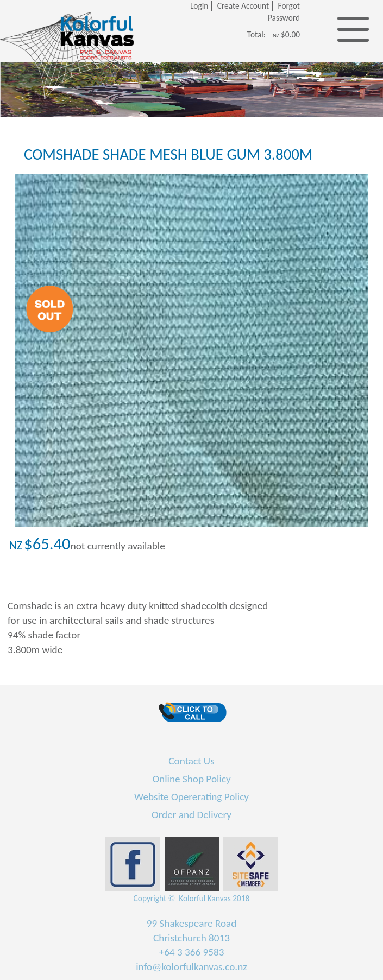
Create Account (243, 6)
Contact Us (191, 761)
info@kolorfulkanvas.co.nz (191, 967)
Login (199, 6)
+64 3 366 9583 (192, 952)
